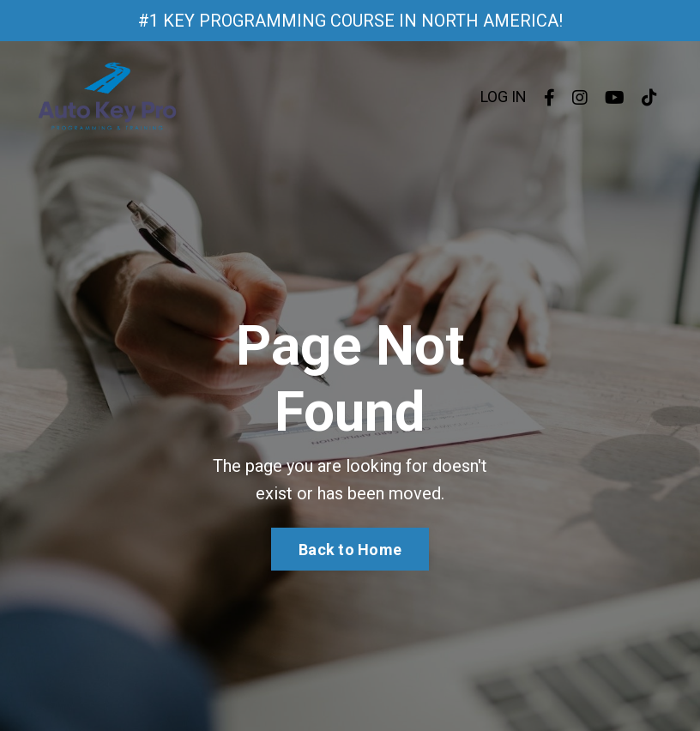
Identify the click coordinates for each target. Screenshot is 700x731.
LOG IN (504, 97)
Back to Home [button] (350, 550)
